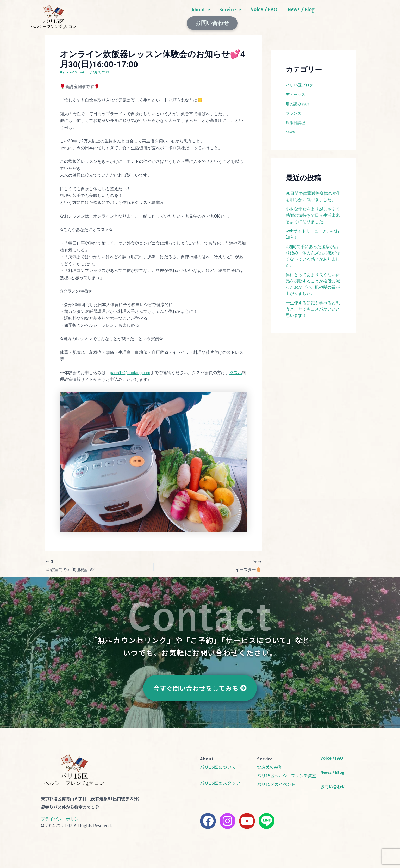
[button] (201, 15)
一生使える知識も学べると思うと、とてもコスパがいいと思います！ (313, 306)
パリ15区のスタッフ (220, 780)
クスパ (236, 370)
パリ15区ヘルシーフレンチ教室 (287, 773)
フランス (294, 110)
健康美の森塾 (270, 764)
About (201, 15)
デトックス (296, 92)
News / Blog (300, 15)
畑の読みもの (298, 101)
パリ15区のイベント (276, 781)
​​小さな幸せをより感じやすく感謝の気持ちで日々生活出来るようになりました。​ (313, 212)
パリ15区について (218, 764)
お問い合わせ (344, 15)
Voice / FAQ (264, 15)
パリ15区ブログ (301, 82)
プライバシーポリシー (62, 816)
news (291, 129)
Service (230, 15)
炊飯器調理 (296, 120)
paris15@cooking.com (130, 370)
